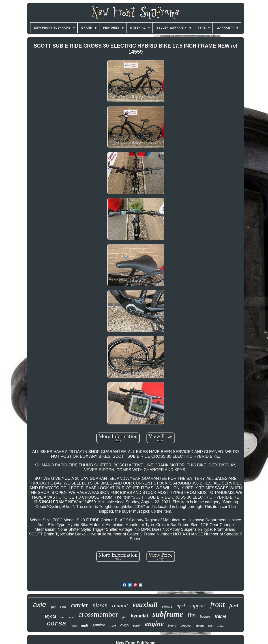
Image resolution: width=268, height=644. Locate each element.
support (198, 606)
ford (234, 606)
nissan (100, 605)
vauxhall (145, 605)
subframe (168, 614)
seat (210, 626)
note (113, 625)
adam (71, 617)
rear (63, 606)
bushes (205, 616)
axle (40, 604)
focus (74, 626)
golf (53, 607)
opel (181, 606)
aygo (125, 625)
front (218, 604)
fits (191, 615)
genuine (99, 625)
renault (120, 605)
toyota (50, 616)
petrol (137, 626)
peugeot (186, 625)
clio (62, 617)
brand (172, 625)
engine (154, 624)
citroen (200, 626)
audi (85, 625)
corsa (57, 624)
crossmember (98, 615)
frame (221, 616)
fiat (124, 617)
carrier (80, 605)
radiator (221, 626)
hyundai (139, 616)
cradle (167, 606)
